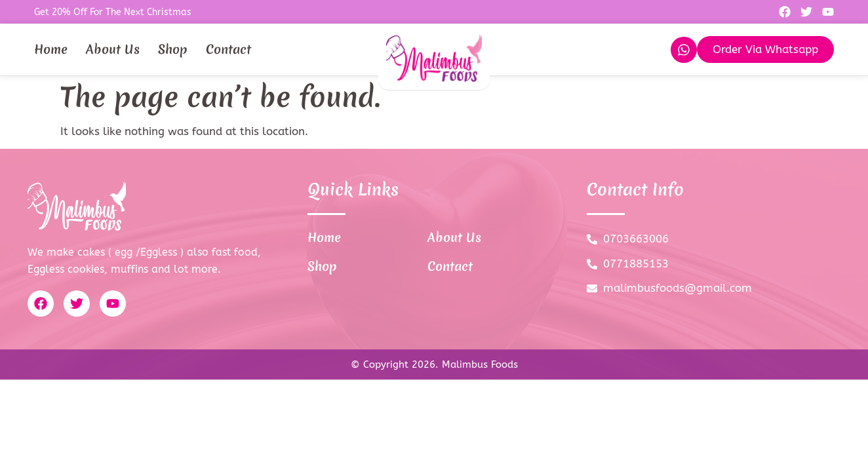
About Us (113, 49)
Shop (173, 49)
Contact (228, 49)
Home (51, 49)
